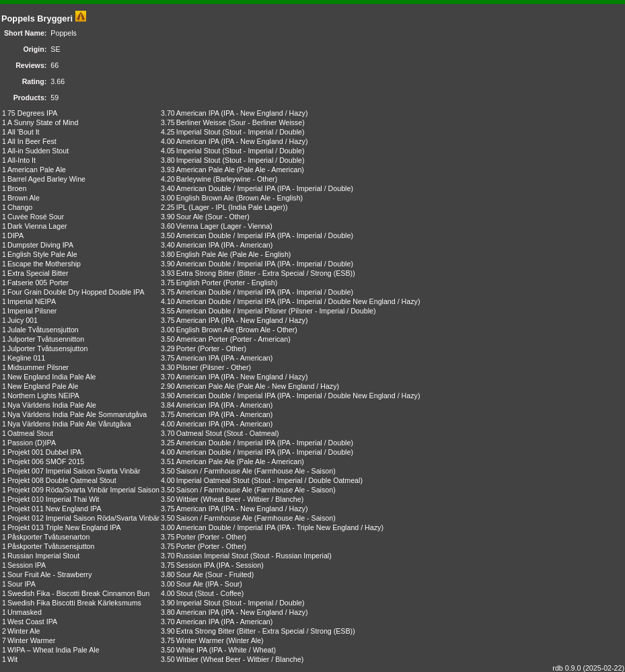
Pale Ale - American (270, 170)
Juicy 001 (23, 320)
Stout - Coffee (219, 593)
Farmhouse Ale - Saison (295, 471)
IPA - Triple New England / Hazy (331, 527)
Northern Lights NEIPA (43, 396)
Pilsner (187, 367)
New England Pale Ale (43, 386)
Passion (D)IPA (32, 443)
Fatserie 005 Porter (38, 283)
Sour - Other (228, 217)
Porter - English (250, 283)
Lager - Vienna (247, 226)
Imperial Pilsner (32, 311)
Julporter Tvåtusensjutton (47, 348)
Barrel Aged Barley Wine (46, 179)
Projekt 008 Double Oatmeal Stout (62, 480)
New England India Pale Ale (52, 377)
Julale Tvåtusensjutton (43, 330)
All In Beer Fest (32, 141)
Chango (20, 207)
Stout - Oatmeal (251, 433)
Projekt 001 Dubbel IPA (44, 452)
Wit (12, 659)
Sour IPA (22, 584)
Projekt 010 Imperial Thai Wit (53, 499)
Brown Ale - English (269, 198)
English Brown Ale (205, 198)
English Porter (199, 283)
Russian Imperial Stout (43, 556)
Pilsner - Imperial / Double (332, 311)
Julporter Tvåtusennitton (46, 339)
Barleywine (194, 179)
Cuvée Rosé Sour (36, 217)
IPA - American (247, 245)
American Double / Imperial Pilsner (231, 311)
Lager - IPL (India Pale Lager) (238, 207)
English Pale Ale (202, 254)
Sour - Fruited (230, 574)
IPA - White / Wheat (242, 650)
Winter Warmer (31, 640)
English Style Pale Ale (42, 254)
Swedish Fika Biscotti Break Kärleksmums (74, 603)
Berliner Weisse (201, 122)
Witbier (187, 499)
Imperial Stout (198, 132)
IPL (182, 207)
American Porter (202, 339)
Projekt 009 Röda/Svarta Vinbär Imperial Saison (83, 490)
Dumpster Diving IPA (40, 245)
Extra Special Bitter (38, 273)
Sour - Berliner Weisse (266, 122)
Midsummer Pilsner (38, 367)
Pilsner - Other (226, 367)
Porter (186, 348)
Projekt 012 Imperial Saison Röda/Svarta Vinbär (83, 518)
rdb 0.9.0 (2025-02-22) (588, 668)
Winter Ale (24, 631)
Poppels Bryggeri (37, 18)
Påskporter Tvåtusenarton (48, 537)
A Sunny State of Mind (43, 122)
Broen (17, 188)
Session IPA (27, 565)
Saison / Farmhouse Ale (214, 471)
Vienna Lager (197, 226)
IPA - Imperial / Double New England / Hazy (349, 301)
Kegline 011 (26, 358)
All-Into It (22, 160)
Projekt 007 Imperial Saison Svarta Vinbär (74, 471)
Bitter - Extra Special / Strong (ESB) (296, 273)
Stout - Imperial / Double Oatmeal (307, 480)
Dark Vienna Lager (37, 226)
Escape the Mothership (44, 264)
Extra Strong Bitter (206, 273)
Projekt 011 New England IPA (54, 509)
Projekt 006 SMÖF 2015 (46, 461)
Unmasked (25, 612)
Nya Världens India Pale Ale (52, 405)
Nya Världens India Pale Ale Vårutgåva (69, 424)
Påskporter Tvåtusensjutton (51, 546)
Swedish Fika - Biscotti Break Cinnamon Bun (78, 593)
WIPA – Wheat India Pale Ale (53, 650)
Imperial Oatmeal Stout (213, 480)
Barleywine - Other (245, 179)
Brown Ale (24, 198)
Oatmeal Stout (30, 433)
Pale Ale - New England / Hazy (288, 386)
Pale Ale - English (260, 254)
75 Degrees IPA (32, 113)
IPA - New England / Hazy (264, 113)
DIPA (15, 235)
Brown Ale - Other (266, 330)
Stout (185, 593)
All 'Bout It (24, 132)
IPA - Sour (224, 584)
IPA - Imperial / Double (316, 188)
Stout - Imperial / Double (263, 132)
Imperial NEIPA (32, 301)
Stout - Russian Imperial (291, 556)
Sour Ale (190, 217)
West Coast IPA (32, 622)
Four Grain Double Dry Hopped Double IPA (76, 292)
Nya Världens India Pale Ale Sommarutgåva (77, 414)
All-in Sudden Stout (38, 151)
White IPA (192, 650)
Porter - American (260, 339)
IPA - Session (240, 565)
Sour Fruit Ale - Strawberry (50, 574)
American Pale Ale (37, 170)
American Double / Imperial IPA (226, 188)
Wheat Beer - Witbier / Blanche (252, 499)
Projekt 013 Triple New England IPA (64, 527)
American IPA (198, 113)
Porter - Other (222, 348)
